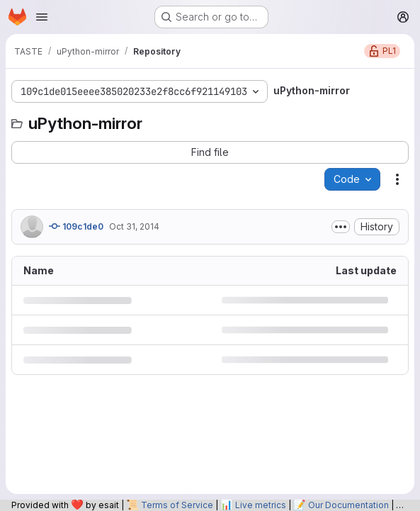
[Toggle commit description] (341, 227)
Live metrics (261, 505)
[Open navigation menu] (42, 17)
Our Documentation (348, 505)
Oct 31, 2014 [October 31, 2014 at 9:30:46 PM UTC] (134, 226)
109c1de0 (76, 226)
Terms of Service (177, 505)
